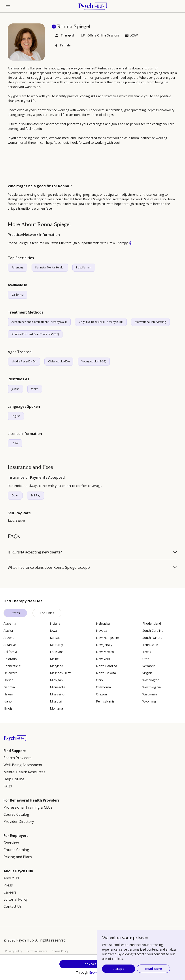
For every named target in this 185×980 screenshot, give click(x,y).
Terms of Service (37, 951)
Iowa (53, 631)
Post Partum (84, 267)
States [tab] (15, 613)
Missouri (56, 701)
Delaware (10, 673)
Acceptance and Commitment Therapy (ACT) (39, 322)
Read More (154, 969)
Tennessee (150, 645)
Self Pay (35, 495)
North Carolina (107, 666)
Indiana (55, 623)
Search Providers (18, 758)
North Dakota (106, 673)
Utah (146, 659)
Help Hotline (14, 779)
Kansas (55, 638)
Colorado (10, 659)
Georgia (9, 687)
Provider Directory (19, 821)
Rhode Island (152, 623)
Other (15, 495)
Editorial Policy (16, 899)
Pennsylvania (105, 701)
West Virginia (152, 687)
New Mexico (105, 652)
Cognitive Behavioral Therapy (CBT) (101, 322)
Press (8, 885)
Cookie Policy (60, 951)
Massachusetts (61, 673)
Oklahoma (103, 687)
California (18, 295)
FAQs (8, 786)
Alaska (8, 631)
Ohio (99, 680)
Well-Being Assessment (23, 765)
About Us (11, 878)
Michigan (56, 680)
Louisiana (57, 652)
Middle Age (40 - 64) (24, 361)
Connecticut (12, 666)
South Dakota (152, 638)
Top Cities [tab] (47, 613)
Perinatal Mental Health (50, 267)
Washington (151, 680)
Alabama (10, 623)
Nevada (102, 631)
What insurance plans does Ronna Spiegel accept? (49, 567)
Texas (147, 652)
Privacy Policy (14, 951)
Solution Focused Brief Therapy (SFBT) (35, 334)
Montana (56, 708)
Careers (10, 892)
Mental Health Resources (24, 772)
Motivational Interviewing (150, 322)
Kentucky (56, 645)
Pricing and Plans (18, 857)
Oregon (101, 694)
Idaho (8, 701)
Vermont (149, 666)
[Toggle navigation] (8, 6)
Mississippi (58, 694)
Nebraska (103, 623)
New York (103, 659)
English (16, 416)
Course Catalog (16, 814)
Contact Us (13, 906)
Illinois (8, 708)
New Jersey (104, 645)
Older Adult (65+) (59, 361)
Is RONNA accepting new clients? (35, 552)
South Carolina (153, 631)
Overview (11, 843)
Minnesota (58, 687)
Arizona (9, 638)
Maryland (57, 666)
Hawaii (8, 694)
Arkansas (10, 645)
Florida (8, 680)
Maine (54, 659)
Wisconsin (150, 694)
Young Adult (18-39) (94, 361)
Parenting (17, 267)
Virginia (147, 673)
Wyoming (149, 701)
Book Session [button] (93, 964)
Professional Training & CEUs (28, 807)
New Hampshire (108, 638)
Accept (119, 969)
